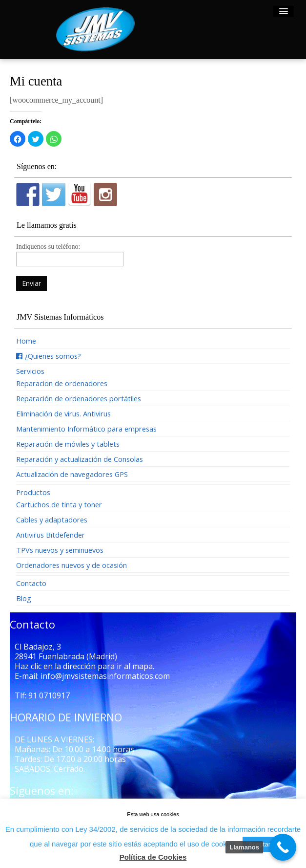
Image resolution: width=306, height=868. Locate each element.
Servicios (30, 371)
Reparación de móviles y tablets (68, 444)
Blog (24, 598)
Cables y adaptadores (52, 520)
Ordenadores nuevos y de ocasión (71, 565)
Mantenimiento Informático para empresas (86, 429)
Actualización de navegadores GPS (72, 474)
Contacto (31, 583)
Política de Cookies (153, 857)
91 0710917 (49, 695)
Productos (33, 492)
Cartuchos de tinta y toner (59, 504)
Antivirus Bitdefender (51, 535)
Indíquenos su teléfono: (70, 254)
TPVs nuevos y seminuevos (60, 550)
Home (26, 341)
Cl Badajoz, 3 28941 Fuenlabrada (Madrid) (66, 651)
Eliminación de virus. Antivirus (63, 413)
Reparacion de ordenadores (62, 383)
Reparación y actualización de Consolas (80, 459)
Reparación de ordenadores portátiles (79, 398)
